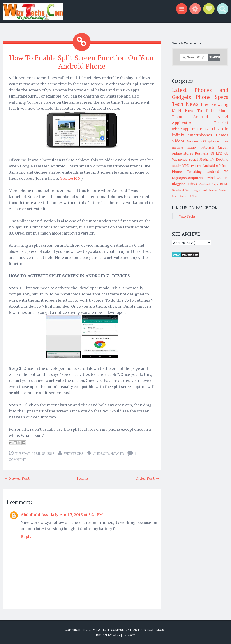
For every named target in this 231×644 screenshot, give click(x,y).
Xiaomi (223, 147)
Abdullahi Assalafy (40, 514)
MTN (177, 110)
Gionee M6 (70, 178)
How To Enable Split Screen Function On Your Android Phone (82, 62)
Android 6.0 (211, 165)
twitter (196, 165)
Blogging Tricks (184, 184)
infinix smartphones (192, 135)
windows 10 (218, 178)
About (161, 630)
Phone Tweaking (187, 172)
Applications (184, 123)
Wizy (117, 635)
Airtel (223, 116)
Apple (177, 165)
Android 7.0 (218, 172)
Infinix (192, 147)
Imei (225, 165)
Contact (147, 630)
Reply (26, 536)
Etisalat (221, 123)
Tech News (185, 104)
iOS (203, 141)
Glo (225, 129)
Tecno (178, 116)
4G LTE (216, 153)
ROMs (224, 184)
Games (222, 135)
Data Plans (217, 110)
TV (212, 159)
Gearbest (178, 190)
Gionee (192, 141)
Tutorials (207, 147)
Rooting (222, 159)
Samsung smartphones (201, 190)
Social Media (199, 159)
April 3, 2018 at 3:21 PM (81, 514)
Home (82, 478)
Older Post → (147, 478)
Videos (178, 141)
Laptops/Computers (187, 178)
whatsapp (181, 129)
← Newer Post (17, 478)
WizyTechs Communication (115, 630)
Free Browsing (215, 104)
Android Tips (209, 184)
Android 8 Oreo (189, 196)
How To (117, 453)
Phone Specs (212, 97)
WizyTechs (74, 453)
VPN (186, 165)
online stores (182, 153)
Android (101, 453)
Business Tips (206, 129)
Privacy (129, 635)
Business (202, 153)
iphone (214, 141)
